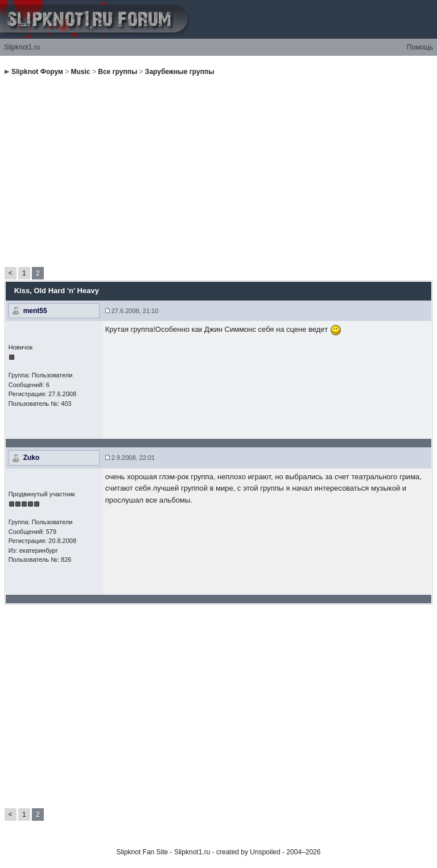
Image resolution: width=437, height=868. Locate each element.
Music (81, 72)
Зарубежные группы (180, 72)
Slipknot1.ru (22, 47)
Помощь (420, 47)
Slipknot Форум (37, 72)
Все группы (118, 72)
